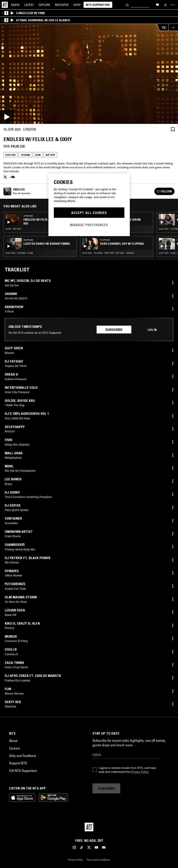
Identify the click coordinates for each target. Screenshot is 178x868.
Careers (15, 748)
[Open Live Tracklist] (163, 27)
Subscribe (114, 330)
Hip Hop (50, 155)
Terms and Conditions (98, 860)
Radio (15, 5)
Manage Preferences (89, 225)
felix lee (18, 146)
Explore (44, 5)
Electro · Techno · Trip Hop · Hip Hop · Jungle (108, 253)
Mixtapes (62, 5)
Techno (25, 155)
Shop (77, 5)
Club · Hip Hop (13, 229)
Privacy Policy (139, 772)
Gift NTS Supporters (23, 771)
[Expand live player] (173, 27)
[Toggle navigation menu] (173, 5)
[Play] (89, 74)
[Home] (5, 5)
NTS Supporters (98, 5)
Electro (11, 155)
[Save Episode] (173, 129)
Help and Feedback (23, 756)
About (13, 741)
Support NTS (18, 763)
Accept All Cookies (89, 213)
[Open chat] (157, 5)
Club (38, 155)
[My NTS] (165, 5)
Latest (29, 5)
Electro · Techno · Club (19, 253)
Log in (152, 330)
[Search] (127, 5)
